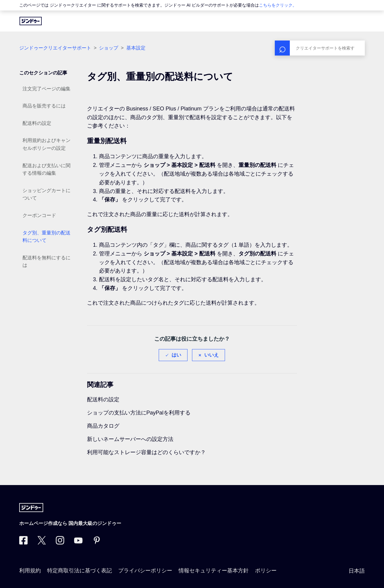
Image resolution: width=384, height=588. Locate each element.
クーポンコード (39, 215)
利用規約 (30, 571)
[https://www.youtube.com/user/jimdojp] (78, 543)
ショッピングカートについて (46, 194)
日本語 (357, 571)
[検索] (320, 48)
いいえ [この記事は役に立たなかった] (211, 355)
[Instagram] (60, 543)
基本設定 (136, 48)
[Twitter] (42, 543)
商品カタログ (103, 426)
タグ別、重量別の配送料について (46, 237)
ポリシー (266, 571)
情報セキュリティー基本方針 (214, 571)
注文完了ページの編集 (46, 89)
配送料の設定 (37, 123)
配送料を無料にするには (46, 262)
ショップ (109, 48)
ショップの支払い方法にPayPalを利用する (139, 413)
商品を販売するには (44, 106)
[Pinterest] (97, 543)
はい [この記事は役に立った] (176, 355)
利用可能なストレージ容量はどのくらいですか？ (146, 452)
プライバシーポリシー (145, 571)
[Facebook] (23, 543)
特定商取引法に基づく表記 (79, 571)
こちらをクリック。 (278, 5)
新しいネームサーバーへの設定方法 (130, 439)
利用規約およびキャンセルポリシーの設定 (46, 144)
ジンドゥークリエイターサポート (55, 48)
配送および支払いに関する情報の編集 (46, 169)
